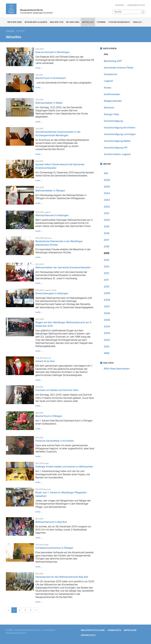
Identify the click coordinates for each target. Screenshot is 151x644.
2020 (107, 220)
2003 (107, 333)
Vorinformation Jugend (117, 154)
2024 (107, 193)
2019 (107, 227)
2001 (107, 347)
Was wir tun (57, 22)
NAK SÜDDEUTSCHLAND (93, 630)
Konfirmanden (112, 94)
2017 (106, 240)
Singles (137, 22)
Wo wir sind (73, 22)
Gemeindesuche (136, 5)
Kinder (108, 88)
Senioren (109, 108)
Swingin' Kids (111, 114)
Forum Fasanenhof (119, 22)
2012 (107, 273)
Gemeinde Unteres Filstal (119, 68)
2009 (107, 293)
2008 (107, 300)
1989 (107, 353)
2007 (107, 307)
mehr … (39, 68)
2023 (107, 200)
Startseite (10, 31)
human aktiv (114, 630)
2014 (107, 260)
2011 (106, 280)
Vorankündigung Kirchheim (120, 128)
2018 (107, 233)
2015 (107, 253)
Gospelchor (111, 74)
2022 (107, 207)
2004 (107, 327)
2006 (107, 313)
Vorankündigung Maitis (117, 141)
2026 (107, 180)
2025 (107, 187)
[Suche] (129, 12)
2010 (107, 287)
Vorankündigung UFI (116, 148)
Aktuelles (88, 22)
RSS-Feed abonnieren (117, 369)
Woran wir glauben (36, 22)
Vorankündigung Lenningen (120, 134)
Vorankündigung (113, 121)
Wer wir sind (15, 22)
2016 (107, 247)
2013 (107, 267)
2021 (107, 213)
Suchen (143, 12)
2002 (107, 340)
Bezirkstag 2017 (113, 61)
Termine (101, 22)
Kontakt (120, 5)
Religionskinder (113, 101)
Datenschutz (88, 635)
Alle (106, 54)
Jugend (108, 81)
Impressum (130, 630)
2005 (107, 320)
